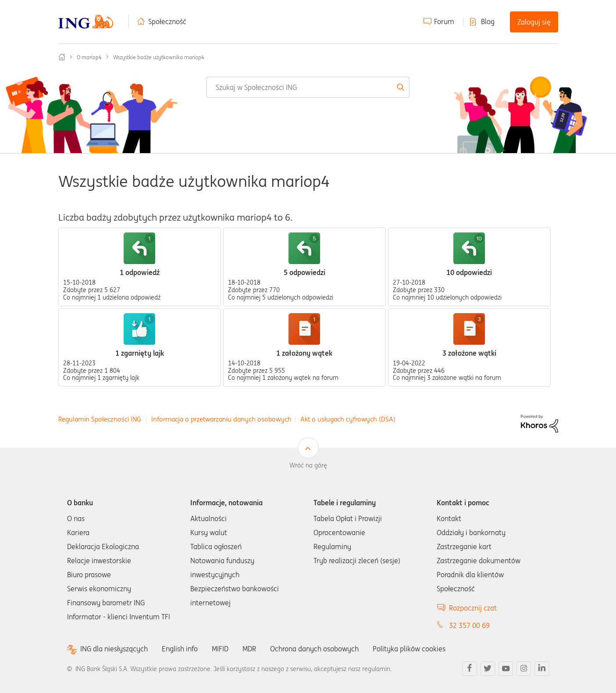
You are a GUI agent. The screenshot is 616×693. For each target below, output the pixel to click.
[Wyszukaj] (308, 87)
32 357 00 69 (469, 625)
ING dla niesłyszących (114, 649)
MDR (249, 649)
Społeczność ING (62, 57)
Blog (488, 21)
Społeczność (167, 21)
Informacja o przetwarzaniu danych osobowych (221, 419)
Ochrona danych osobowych (314, 649)
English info (180, 649)
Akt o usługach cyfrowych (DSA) (348, 419)
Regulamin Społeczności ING (100, 419)
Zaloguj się (534, 22)
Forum (444, 21)
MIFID (220, 649)
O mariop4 (89, 57)
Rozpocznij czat (473, 608)
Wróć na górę (308, 465)
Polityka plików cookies (409, 649)
